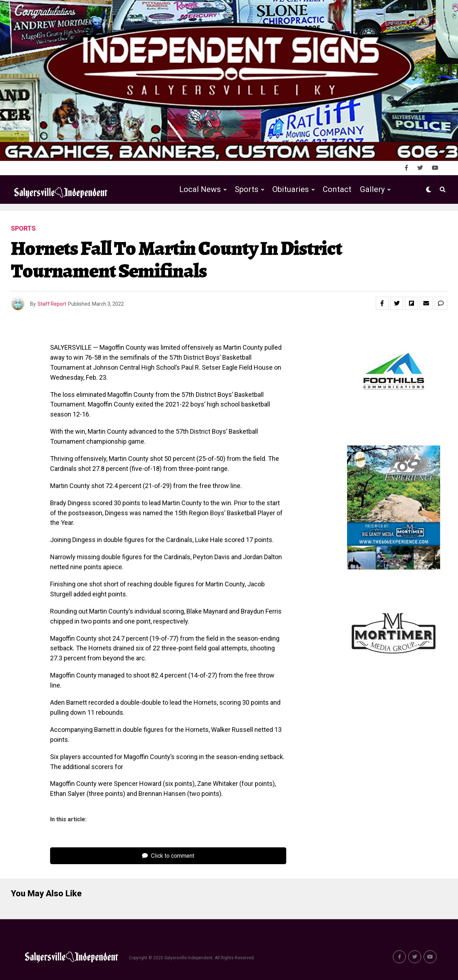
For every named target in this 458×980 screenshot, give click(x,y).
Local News (200, 189)
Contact (337, 189)
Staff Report (52, 304)
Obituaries (291, 189)
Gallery (372, 189)
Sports (247, 189)
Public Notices (284, 219)
